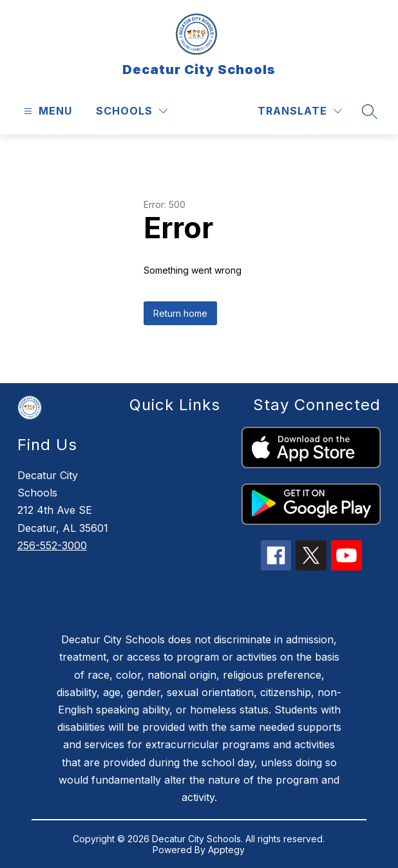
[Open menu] (46, 111)
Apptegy (226, 850)
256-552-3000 (52, 545)
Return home (180, 313)
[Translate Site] (300, 111)
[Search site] (370, 111)
